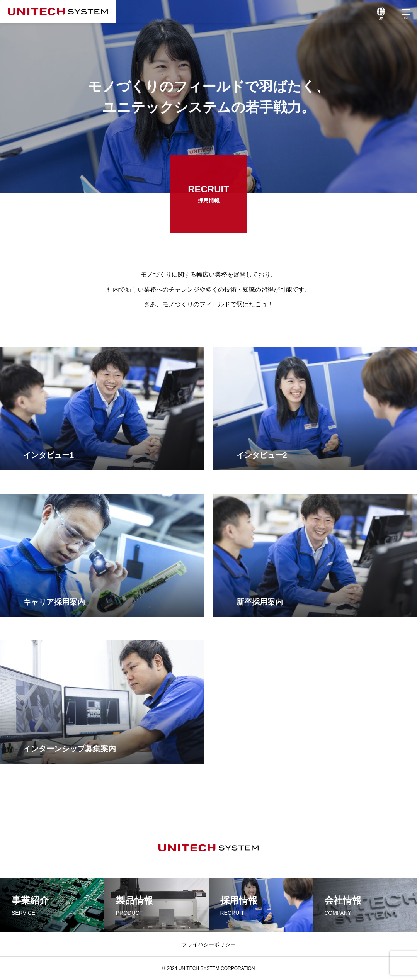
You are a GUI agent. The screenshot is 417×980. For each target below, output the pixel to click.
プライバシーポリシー (209, 944)
